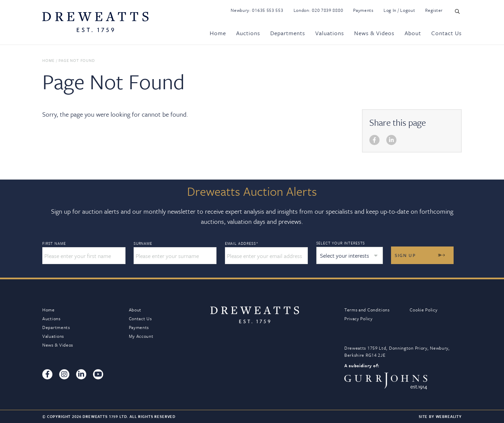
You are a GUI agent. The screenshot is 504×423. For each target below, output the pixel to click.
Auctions (248, 33)
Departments (288, 33)
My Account (141, 336)
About (413, 33)
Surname (143, 243)
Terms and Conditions (367, 310)
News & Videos (374, 33)
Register (434, 10)
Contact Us (446, 33)
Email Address (241, 243)
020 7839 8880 (327, 10)
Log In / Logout (399, 10)
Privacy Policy (359, 319)
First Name (54, 243)
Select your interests (339, 243)
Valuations (330, 33)
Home (218, 33)
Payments (363, 10)
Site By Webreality (440, 416)
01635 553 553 (268, 10)
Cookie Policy (423, 310)
